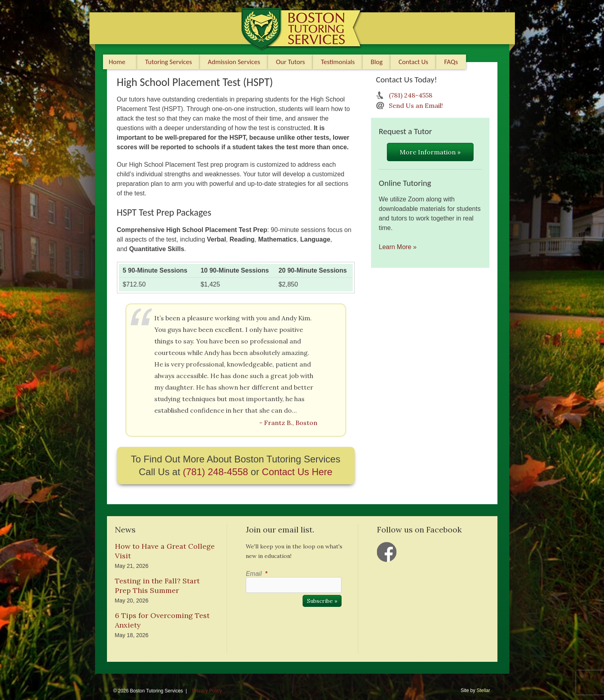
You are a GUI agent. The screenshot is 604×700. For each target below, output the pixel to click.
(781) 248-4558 (216, 472)
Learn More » (398, 247)
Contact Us (413, 62)
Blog (377, 62)
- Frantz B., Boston (288, 423)
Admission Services (234, 62)
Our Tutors (290, 62)
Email (256, 574)
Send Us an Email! (416, 105)
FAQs (451, 62)
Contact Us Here (297, 472)
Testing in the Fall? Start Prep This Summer (157, 586)
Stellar (483, 690)
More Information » (430, 152)
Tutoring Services (169, 62)
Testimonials (338, 62)
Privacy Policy (207, 691)
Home (117, 62)
